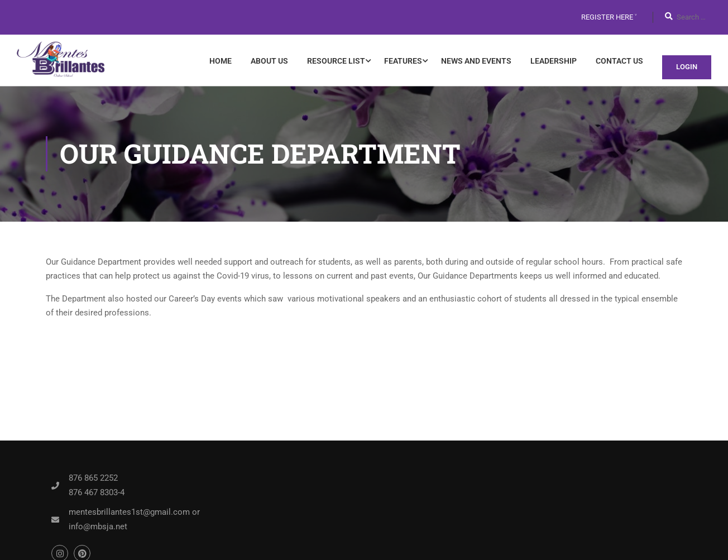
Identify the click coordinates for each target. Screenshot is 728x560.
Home (221, 61)
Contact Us (619, 61)
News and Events (476, 61)
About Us (269, 61)
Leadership (554, 61)
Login (687, 67)
